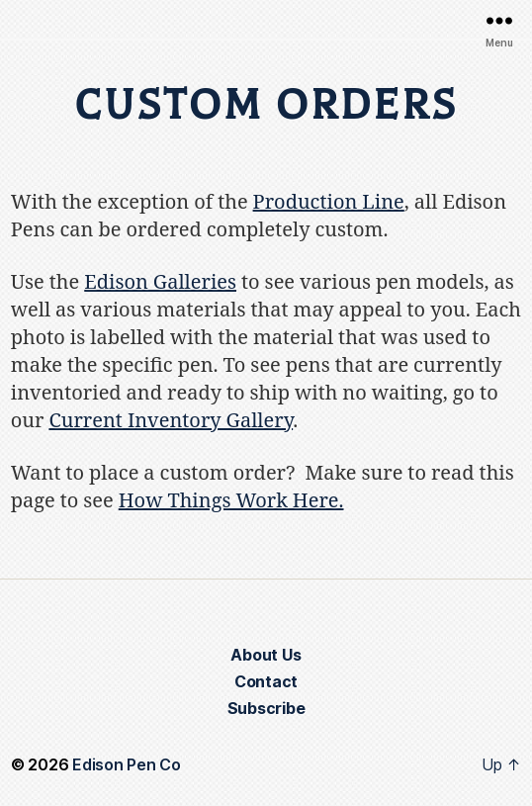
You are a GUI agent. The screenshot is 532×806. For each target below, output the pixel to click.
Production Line (329, 202)
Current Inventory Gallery (171, 421)
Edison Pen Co (127, 764)
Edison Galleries (160, 282)
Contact (266, 681)
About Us (266, 655)
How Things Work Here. (231, 501)
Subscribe (266, 708)
